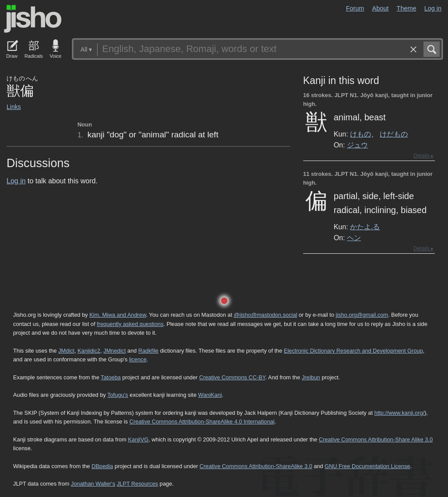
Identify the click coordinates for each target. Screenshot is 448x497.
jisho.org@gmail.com (362, 315)
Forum (355, 8)
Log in (433, 8)
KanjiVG (138, 439)
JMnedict (114, 351)
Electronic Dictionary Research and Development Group (353, 351)
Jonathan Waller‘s (93, 484)
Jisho (33, 19)
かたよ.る (365, 227)
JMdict (66, 351)
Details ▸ (423, 156)
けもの (360, 134)
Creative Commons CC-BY (232, 377)
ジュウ (357, 145)
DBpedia (102, 466)
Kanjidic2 (89, 351)
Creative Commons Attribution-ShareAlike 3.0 (256, 466)
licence (138, 359)
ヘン (354, 238)
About (381, 8)
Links (14, 107)
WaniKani (210, 395)
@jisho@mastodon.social (265, 315)
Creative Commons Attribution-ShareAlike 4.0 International (202, 422)
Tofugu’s (117, 395)
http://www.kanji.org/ (400, 413)
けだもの (394, 134)
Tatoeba (111, 377)
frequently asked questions (130, 324)
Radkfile (148, 351)
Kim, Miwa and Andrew (117, 315)
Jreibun (311, 377)
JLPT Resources (137, 484)
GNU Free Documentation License (367, 466)
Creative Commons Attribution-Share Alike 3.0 (376, 439)
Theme (407, 8)
